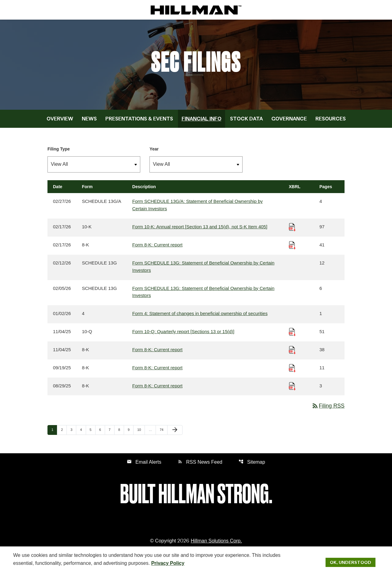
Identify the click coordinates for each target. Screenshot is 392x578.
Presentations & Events (139, 120)
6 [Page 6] (102, 432)
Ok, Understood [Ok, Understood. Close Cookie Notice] (351, 562)
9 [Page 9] (130, 432)
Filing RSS (328, 409)
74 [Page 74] (163, 432)
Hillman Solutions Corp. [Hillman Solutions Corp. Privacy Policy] (216, 544)
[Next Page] (175, 433)
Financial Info (202, 120)
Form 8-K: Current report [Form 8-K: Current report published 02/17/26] (157, 247)
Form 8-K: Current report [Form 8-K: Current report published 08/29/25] (157, 388)
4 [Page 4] (83, 432)
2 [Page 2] (64, 432)
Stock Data (246, 120)
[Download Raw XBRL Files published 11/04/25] (292, 334)
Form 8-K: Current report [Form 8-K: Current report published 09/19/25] (157, 370)
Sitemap (252, 464)
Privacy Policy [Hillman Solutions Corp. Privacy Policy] (168, 563)
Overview (60, 120)
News (89, 120)
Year (154, 151)
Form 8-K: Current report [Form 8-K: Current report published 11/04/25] (157, 352)
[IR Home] (196, 10)
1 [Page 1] (54, 432)
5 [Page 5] (92, 432)
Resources (331, 120)
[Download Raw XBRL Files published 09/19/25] (292, 370)
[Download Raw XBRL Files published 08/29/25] (292, 388)
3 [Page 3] (73, 432)
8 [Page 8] (121, 432)
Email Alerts (144, 464)
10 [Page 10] (141, 432)
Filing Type (59, 151)
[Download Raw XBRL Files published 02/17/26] (292, 229)
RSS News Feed (200, 464)
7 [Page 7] (111, 432)
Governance (289, 120)
